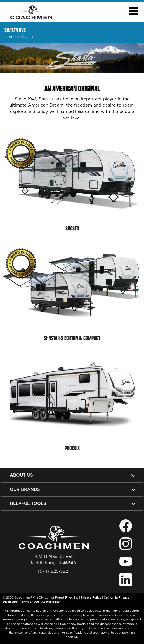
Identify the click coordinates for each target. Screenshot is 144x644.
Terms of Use (29, 602)
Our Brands (25, 489)
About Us (21, 475)
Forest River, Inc (67, 597)
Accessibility (50, 602)
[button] (133, 11)
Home (10, 36)
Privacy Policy (91, 597)
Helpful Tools (28, 503)
